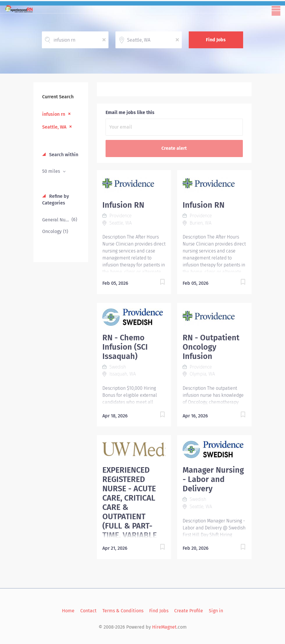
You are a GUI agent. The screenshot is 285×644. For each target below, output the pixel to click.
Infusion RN (123, 205)
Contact (88, 611)
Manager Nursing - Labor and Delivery (213, 479)
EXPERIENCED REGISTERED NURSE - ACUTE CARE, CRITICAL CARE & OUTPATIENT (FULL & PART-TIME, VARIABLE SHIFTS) (130, 507)
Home (68, 611)
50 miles (52, 171)
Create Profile (189, 611)
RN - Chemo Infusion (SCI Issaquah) (125, 347)
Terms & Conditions (123, 611)
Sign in (216, 611)
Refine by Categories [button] (56, 200)
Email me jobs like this (130, 112)
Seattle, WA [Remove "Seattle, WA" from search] (54, 127)
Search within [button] (63, 155)
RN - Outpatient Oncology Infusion (211, 347)
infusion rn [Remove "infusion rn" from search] (54, 114)
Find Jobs (216, 40)
